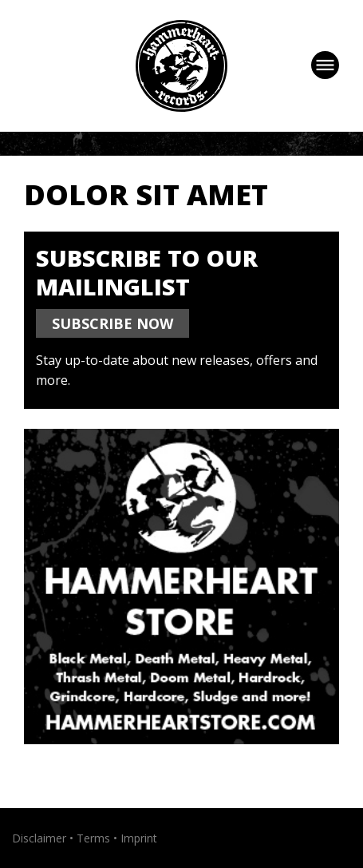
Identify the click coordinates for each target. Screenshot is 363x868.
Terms (93, 838)
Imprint (139, 838)
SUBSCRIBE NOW (112, 323)
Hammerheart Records (181, 66)
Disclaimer (39, 838)
